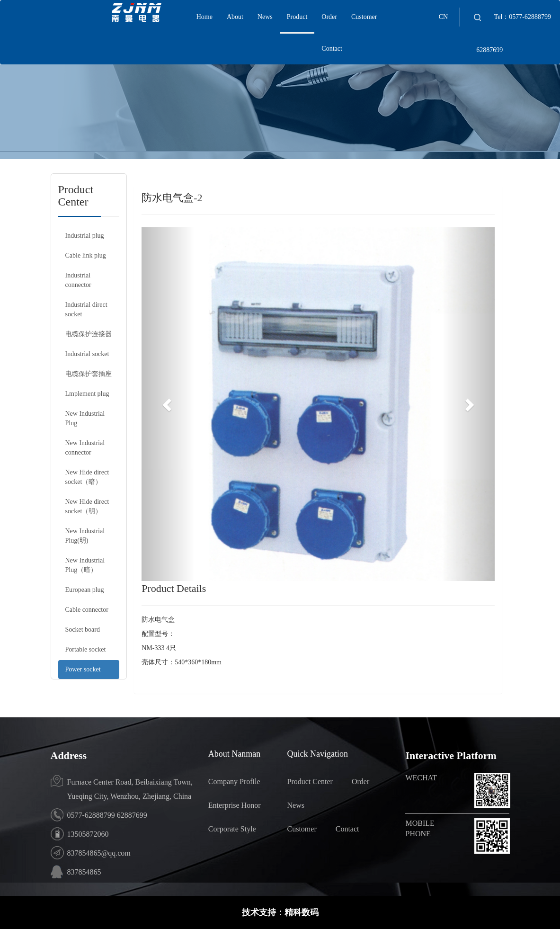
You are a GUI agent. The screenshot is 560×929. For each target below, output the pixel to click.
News (265, 17)
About (235, 17)
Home (204, 17)
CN (443, 17)
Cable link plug (86, 255)
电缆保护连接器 (89, 334)
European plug (85, 590)
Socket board (83, 630)
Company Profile (234, 782)
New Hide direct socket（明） (87, 506)
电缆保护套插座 (89, 374)
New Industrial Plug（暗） (85, 565)
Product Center (310, 782)
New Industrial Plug (85, 418)
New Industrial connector (85, 448)
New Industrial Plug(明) (85, 536)
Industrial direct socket (86, 309)
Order (329, 17)
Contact (332, 49)
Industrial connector (78, 280)
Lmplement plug (87, 394)
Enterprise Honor (235, 805)
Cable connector (87, 610)
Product (297, 17)
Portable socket (86, 649)
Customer (364, 17)
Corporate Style (232, 829)
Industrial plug (85, 236)
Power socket (83, 669)
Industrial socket (87, 354)
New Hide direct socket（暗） (87, 477)
